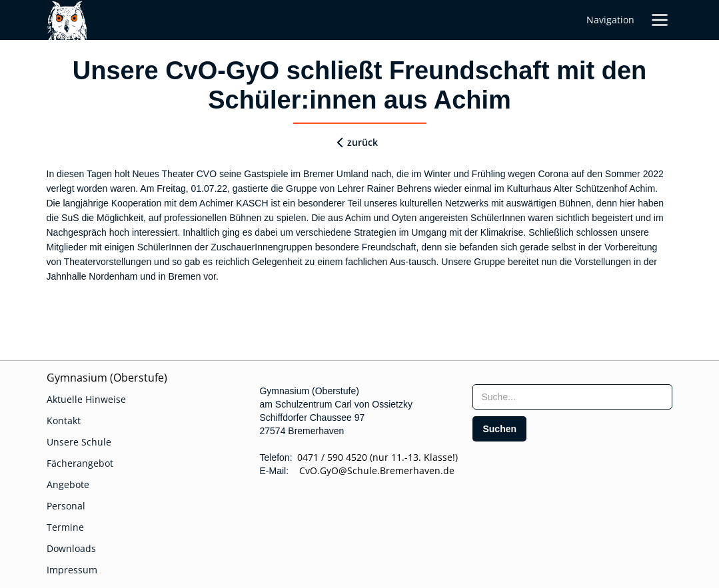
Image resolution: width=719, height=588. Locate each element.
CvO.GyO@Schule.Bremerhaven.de (373, 470)
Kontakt (64, 421)
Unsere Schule (79, 442)
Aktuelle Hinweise (86, 399)
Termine (65, 527)
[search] (499, 429)
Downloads (71, 548)
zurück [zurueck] (362, 142)
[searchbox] (572, 397)
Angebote (68, 484)
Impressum (72, 570)
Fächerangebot (80, 463)
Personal (66, 506)
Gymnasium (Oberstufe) (107, 378)
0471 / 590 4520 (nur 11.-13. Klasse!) (377, 457)
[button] (660, 20)
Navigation (610, 20)
